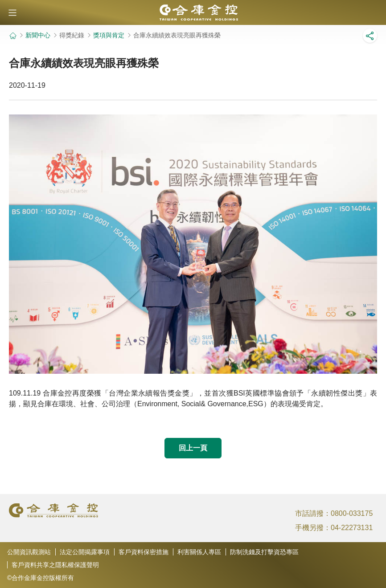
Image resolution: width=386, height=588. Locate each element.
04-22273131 (352, 528)
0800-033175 (352, 513)
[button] (12, 12)
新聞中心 (38, 35)
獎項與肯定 (109, 35)
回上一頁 (193, 448)
